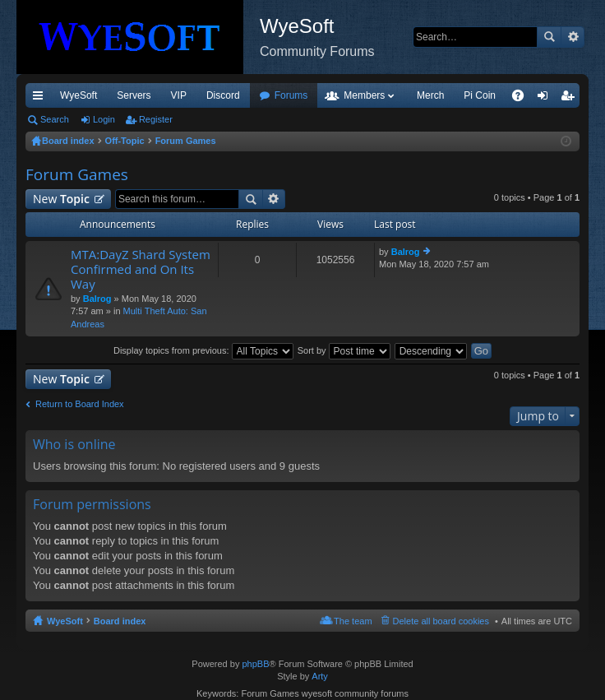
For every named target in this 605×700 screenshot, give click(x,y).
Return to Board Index (80, 404)
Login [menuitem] (546, 99)
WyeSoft (79, 95)
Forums (291, 95)
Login (104, 119)
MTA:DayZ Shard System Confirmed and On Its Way (141, 269)
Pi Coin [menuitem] (480, 95)
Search (549, 37)
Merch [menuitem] (430, 95)
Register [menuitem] (571, 99)
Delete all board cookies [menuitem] (441, 621)
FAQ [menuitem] (523, 99)
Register (156, 119)
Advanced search (573, 37)
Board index (120, 621)
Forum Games (77, 174)
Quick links (41, 99)
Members (364, 95)
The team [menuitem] (353, 621)
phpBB (255, 664)
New (61, 199)
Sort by (344, 350)
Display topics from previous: (203, 350)
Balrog (97, 299)
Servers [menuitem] (134, 95)
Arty (320, 676)
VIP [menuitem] (179, 95)
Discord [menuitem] (223, 95)
